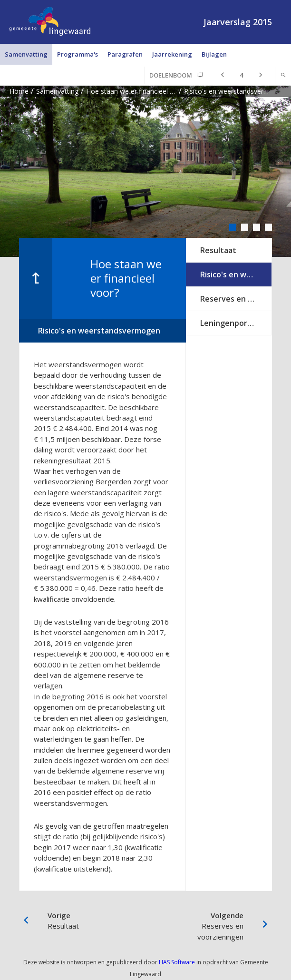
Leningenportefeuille (236, 323)
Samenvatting (26, 54)
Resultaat (218, 250)
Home (19, 91)
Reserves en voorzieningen (236, 299)
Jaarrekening (172, 54)
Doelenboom (171, 75)
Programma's (78, 54)
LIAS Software (177, 962)
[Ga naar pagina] (242, 75)
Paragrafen (125, 54)
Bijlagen (214, 54)
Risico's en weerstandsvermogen (236, 274)
